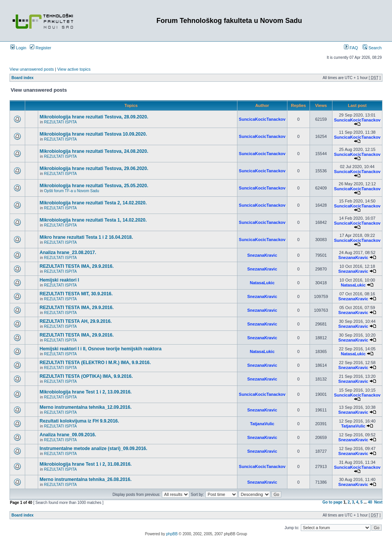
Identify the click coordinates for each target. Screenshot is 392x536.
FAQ (351, 48)
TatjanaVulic (262, 424)
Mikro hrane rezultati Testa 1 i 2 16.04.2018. (86, 237)
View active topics (74, 69)
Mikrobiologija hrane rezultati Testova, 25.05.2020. (94, 186)
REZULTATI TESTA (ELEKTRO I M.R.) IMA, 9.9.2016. (95, 363)
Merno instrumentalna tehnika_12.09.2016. (86, 407)
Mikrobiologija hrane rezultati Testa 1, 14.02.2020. (93, 220)
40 (370, 502)
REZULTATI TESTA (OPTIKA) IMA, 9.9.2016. (86, 376)
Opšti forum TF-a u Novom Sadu (71, 191)
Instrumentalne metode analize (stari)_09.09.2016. (94, 449)
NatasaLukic (262, 283)
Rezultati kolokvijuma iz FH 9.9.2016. (79, 421)
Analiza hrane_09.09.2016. (68, 435)
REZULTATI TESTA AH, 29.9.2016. (76, 321)
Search (372, 48)
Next (378, 502)
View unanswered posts (32, 69)
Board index (23, 78)
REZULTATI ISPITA (60, 122)
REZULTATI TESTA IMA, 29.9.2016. (77, 266)
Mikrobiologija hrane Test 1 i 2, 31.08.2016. (86, 464)
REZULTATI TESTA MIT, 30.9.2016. (76, 294)
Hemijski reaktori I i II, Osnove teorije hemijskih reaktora (101, 349)
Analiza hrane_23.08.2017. (68, 253)
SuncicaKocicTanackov (262, 119)
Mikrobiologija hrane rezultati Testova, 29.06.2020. (94, 168)
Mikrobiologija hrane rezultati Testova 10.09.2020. (93, 134)
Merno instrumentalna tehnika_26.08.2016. (86, 479)
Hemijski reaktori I (59, 280)
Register (40, 48)
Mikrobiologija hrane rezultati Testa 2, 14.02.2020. (93, 203)
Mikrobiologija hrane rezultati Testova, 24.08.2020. (94, 151)
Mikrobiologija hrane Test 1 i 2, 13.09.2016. (86, 392)
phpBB (172, 534)
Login (18, 48)
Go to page (332, 502)
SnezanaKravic (262, 255)
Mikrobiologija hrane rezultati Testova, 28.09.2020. (94, 117)
